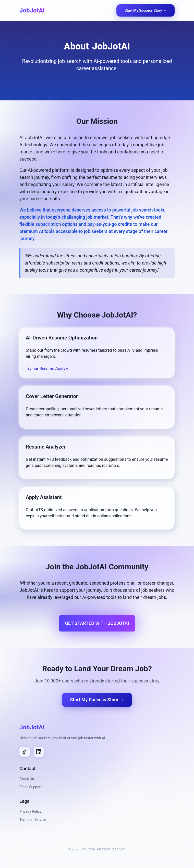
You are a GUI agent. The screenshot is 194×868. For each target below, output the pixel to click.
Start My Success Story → (145, 10)
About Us (27, 779)
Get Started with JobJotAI (97, 623)
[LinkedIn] (39, 752)
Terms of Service (33, 820)
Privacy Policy (30, 811)
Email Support (31, 787)
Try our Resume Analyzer (48, 369)
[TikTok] (25, 752)
